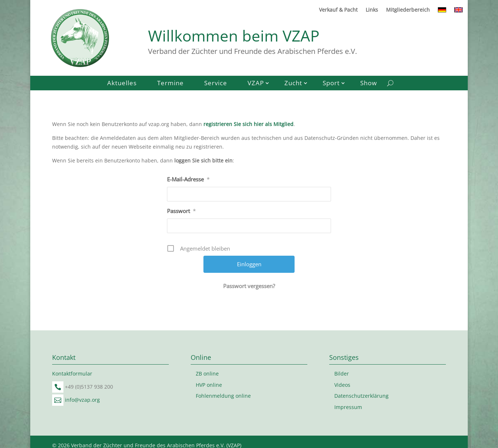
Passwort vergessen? (249, 286)
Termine (170, 84)
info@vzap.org (82, 400)
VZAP (256, 84)
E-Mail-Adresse (188, 179)
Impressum (348, 407)
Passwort (181, 211)
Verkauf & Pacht (338, 10)
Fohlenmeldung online (223, 396)
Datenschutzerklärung (361, 396)
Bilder (342, 374)
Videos (342, 385)
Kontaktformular (72, 374)
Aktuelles (122, 84)
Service (216, 84)
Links (372, 10)
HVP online (209, 385)
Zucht (293, 84)
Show (369, 84)
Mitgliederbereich (408, 10)
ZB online (207, 374)
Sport (331, 84)
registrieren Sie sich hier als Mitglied (248, 124)
